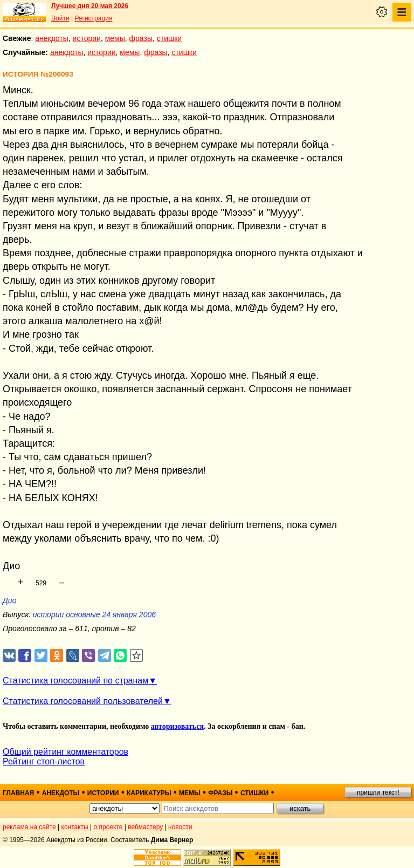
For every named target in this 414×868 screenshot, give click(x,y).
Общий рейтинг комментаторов (65, 752)
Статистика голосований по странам (75, 681)
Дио (9, 600)
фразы (141, 38)
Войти (60, 18)
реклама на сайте (29, 827)
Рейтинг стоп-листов (44, 761)
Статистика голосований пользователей (83, 701)
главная (18, 793)
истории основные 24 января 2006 (94, 614)
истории (87, 38)
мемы (115, 38)
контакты (75, 827)
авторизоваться (177, 726)
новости (180, 827)
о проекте (108, 827)
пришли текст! (378, 792)
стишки (169, 38)
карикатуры (149, 793)
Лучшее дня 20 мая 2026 (90, 6)
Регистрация (93, 18)
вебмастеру (145, 827)
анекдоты (52, 38)
